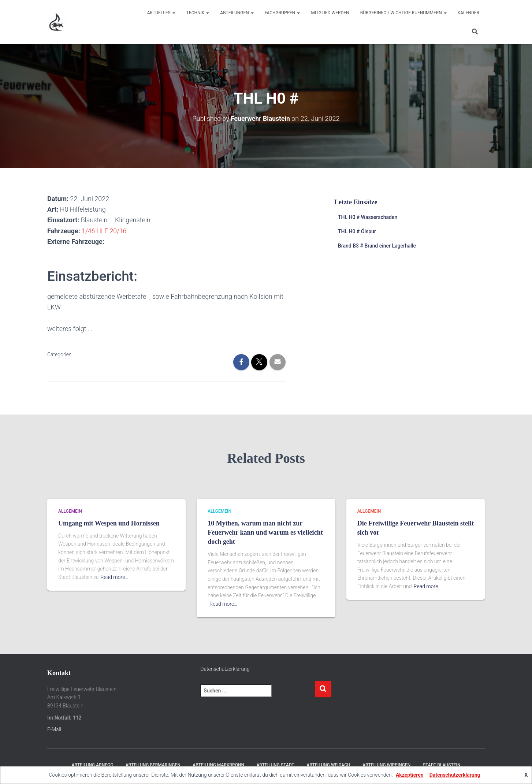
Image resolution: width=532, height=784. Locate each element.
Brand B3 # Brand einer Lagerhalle (377, 245)
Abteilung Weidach (328, 765)
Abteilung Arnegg (93, 765)
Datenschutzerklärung (225, 669)
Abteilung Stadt (275, 765)
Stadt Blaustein (442, 765)
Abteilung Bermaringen (153, 765)
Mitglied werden (330, 13)
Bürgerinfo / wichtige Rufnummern (403, 13)
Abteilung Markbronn (218, 765)
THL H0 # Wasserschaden (368, 217)
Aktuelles (161, 13)
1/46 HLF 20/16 (105, 231)
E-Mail (54, 729)
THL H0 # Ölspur (357, 231)
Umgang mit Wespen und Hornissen (109, 523)
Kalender (468, 13)
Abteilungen (237, 13)
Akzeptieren (410, 775)
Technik (198, 13)
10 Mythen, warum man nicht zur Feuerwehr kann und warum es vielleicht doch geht (265, 532)
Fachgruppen (282, 13)
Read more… (115, 577)
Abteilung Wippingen (386, 765)
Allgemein (70, 511)
